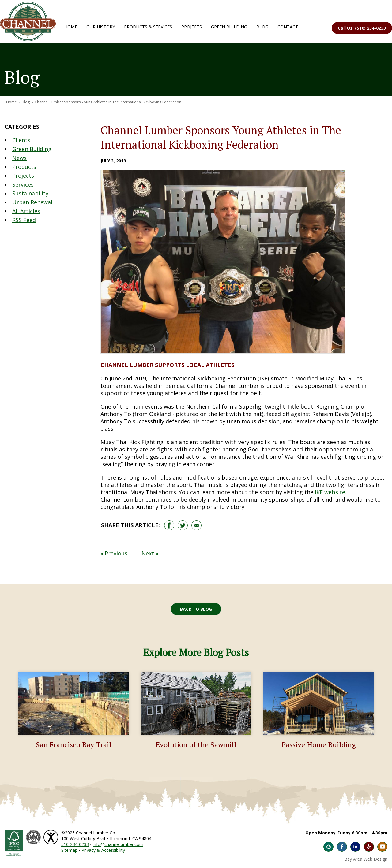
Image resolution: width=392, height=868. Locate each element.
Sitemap (69, 850)
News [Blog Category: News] (19, 158)
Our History (101, 27)
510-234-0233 (75, 844)
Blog (262, 27)
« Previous (114, 553)
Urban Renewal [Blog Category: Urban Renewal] (32, 202)
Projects (192, 27)
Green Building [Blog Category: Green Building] (32, 149)
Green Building (229, 27)
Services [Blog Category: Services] (23, 184)
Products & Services (148, 27)
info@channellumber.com (118, 844)
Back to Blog (196, 609)
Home (71, 27)
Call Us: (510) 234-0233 (362, 28)
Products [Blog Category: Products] (24, 167)
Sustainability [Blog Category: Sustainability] (30, 193)
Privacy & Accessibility (103, 850)
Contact (288, 27)
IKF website (330, 492)
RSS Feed (24, 220)
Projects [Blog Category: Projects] (23, 176)
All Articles (26, 211)
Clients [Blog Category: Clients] (21, 140)
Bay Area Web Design (366, 859)
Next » (150, 553)
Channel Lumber (28, 21)
